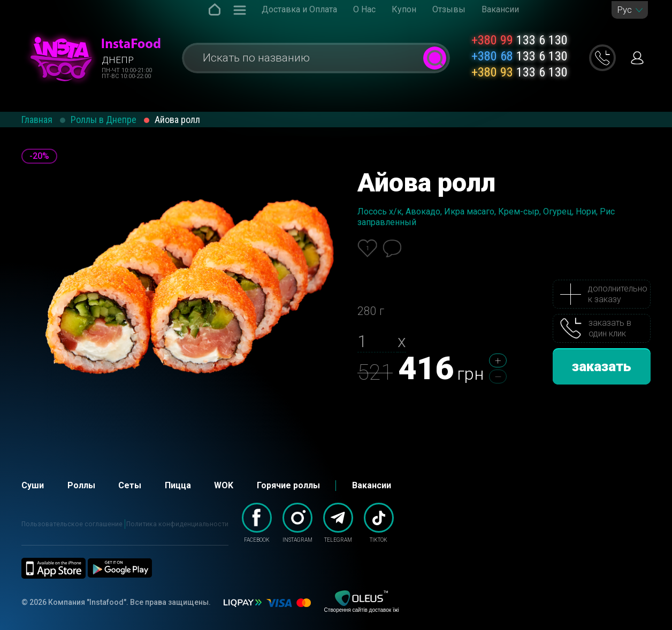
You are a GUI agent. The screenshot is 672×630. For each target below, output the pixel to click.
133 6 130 (520, 40)
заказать (602, 366)
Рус (624, 10)
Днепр (118, 60)
